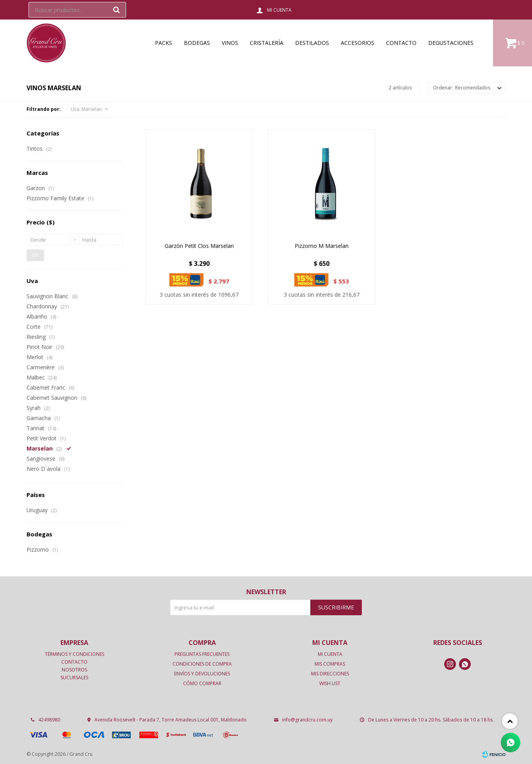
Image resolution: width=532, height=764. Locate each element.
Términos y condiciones (75, 654)
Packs (164, 43)
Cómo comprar (202, 683)
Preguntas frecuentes (202, 654)
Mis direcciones (330, 674)
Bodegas (197, 43)
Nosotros (74, 670)
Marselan (86, 109)
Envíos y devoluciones (202, 674)
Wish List (330, 683)
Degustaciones (451, 43)
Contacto (401, 43)
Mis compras (330, 664)
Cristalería (267, 43)
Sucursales (74, 678)
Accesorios (358, 43)
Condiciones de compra (202, 664)
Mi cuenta (330, 654)
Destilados (312, 43)
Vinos (230, 43)
